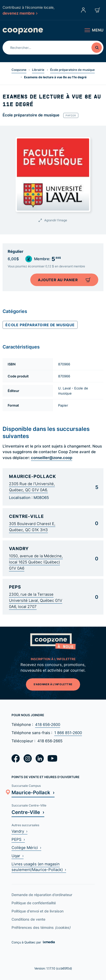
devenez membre (20, 13)
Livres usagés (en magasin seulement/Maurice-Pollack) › (39, 867)
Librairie (38, 70)
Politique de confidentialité (34, 903)
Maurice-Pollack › (33, 792)
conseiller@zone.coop (52, 458)
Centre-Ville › (28, 812)
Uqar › (18, 856)
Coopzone (19, 70)
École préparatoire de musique (72, 70)
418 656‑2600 (48, 725)
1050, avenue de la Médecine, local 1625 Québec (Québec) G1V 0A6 (36, 562)
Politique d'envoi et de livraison (38, 911)
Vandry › (19, 831)
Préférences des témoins (41, 927)
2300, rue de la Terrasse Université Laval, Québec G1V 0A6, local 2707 (36, 600)
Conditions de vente (28, 919)
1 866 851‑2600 (68, 733)
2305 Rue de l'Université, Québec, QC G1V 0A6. (32, 487)
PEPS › (18, 839)
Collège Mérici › (26, 848)
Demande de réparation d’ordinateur (42, 895)
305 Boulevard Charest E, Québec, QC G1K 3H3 (32, 527)
